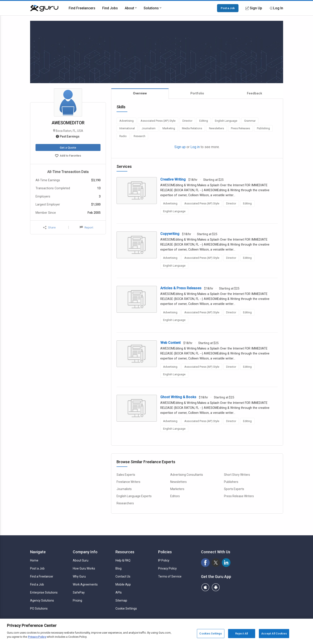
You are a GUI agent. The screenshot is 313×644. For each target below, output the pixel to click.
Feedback (255, 93)
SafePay (79, 592)
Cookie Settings (126, 608)
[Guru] (44, 8)
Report (86, 227)
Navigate (38, 552)
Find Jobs (110, 8)
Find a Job (37, 584)
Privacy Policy (167, 568)
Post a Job (228, 8)
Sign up (180, 147)
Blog (118, 568)
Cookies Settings (211, 633)
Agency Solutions (42, 600)
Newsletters (178, 482)
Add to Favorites (68, 156)
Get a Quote (68, 147)
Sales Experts (126, 475)
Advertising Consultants (187, 475)
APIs (119, 592)
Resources (125, 552)
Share (49, 227)
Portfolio (197, 93)
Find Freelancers (82, 8)
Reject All (242, 633)
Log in (195, 147)
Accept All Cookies (274, 633)
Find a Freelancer (42, 576)
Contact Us (123, 576)
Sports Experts (234, 489)
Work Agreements (85, 584)
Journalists (124, 489)
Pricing (77, 600)
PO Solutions (39, 608)
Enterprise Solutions (44, 592)
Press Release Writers (239, 496)
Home (34, 560)
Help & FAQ (123, 560)
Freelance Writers (128, 482)
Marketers (177, 489)
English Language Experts (134, 496)
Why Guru (79, 576)
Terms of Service (170, 576)
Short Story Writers (237, 475)
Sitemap (121, 600)
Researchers (125, 503)
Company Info (85, 552)
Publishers (231, 482)
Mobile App (123, 584)
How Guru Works (84, 568)
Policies (165, 552)
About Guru (81, 560)
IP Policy (164, 560)
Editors (175, 496)
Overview (140, 93)
